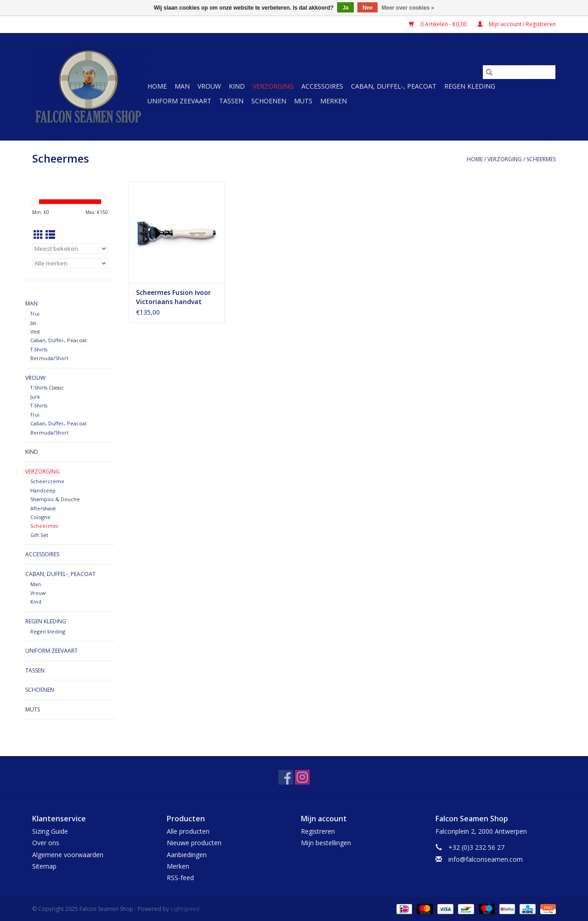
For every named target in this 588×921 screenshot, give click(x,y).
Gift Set (39, 535)
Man (182, 86)
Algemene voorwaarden (68, 855)
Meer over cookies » (408, 8)
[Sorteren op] (70, 249)
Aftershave (43, 508)
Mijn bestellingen (326, 843)
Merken (334, 101)
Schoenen (269, 101)
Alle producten (188, 831)
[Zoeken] (519, 72)
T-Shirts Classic (47, 387)
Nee (367, 8)
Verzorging (273, 86)
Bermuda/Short (49, 358)
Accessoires (322, 86)
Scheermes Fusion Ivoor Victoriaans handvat (173, 297)
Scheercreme (47, 481)
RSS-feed (180, 878)
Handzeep (43, 490)
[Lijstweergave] (50, 235)
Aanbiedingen (187, 855)
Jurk (35, 397)
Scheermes (541, 159)
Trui (35, 314)
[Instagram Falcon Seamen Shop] (302, 777)
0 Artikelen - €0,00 (438, 24)
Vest (35, 331)
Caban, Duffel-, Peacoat (394, 86)
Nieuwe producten (194, 843)
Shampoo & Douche (55, 499)
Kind (237, 86)
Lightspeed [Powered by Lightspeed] (185, 909)
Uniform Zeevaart (179, 101)
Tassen (231, 101)
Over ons (46, 843)
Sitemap (44, 866)
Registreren (318, 831)
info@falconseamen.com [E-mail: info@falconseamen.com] (486, 859)
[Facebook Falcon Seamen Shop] (286, 777)
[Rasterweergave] (38, 235)
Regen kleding (470, 86)
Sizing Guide (50, 831)
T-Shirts (39, 349)
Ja (345, 8)
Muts (303, 101)
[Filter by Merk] (70, 263)
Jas (33, 323)
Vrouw (209, 86)
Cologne (40, 517)
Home (157, 86)
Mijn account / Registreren (517, 24)
